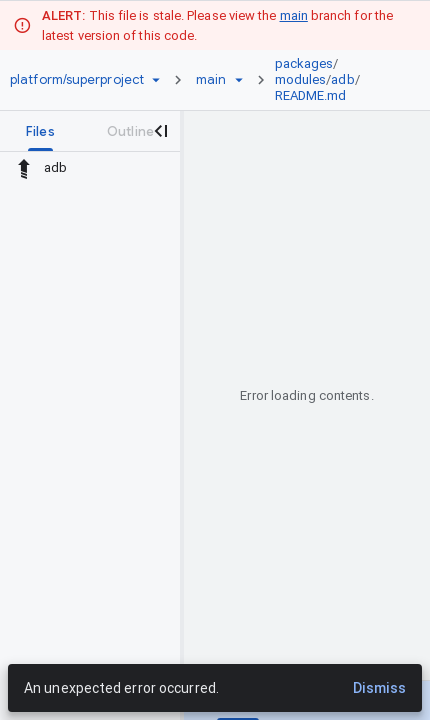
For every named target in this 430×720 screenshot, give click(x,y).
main (294, 15)
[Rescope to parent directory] (24, 168)
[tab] (40, 131)
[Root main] (211, 80)
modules (301, 79)
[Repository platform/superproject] (77, 80)
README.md (311, 95)
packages (304, 63)
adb (342, 79)
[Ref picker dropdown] (239, 80)
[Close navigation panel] (160, 131)
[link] (335, 80)
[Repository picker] (156, 80)
